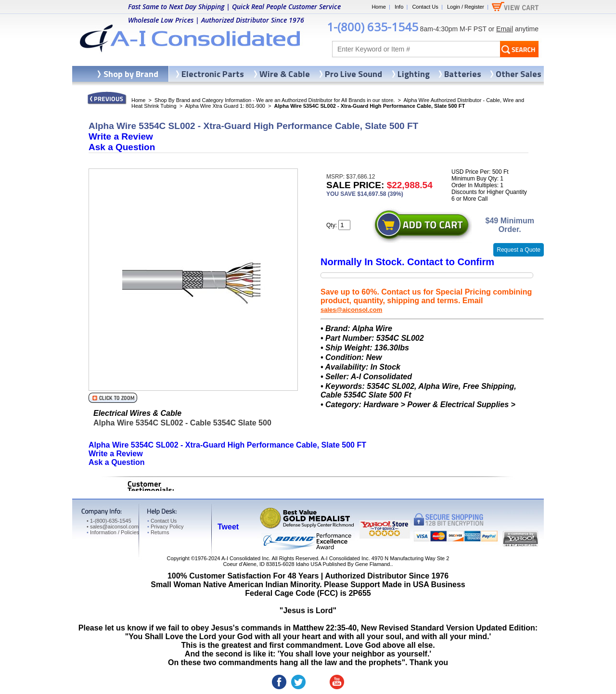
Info (399, 7)
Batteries (463, 74)
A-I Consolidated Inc (245, 558)
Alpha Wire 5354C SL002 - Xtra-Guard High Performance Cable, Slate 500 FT (227, 445)
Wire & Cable (285, 74)
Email (505, 29)
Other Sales (519, 74)
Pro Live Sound (353, 74)
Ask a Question (122, 147)
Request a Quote (519, 250)
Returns (158, 532)
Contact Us (425, 7)
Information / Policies (113, 532)
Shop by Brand (131, 74)
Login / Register (466, 7)
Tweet (228, 527)
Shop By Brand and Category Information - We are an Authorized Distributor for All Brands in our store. (275, 100)
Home (379, 7)
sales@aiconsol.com (351, 310)
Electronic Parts (213, 74)
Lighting (414, 74)
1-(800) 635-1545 (372, 27)
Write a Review (121, 136)
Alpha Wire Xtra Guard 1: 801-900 (225, 106)
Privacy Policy (165, 527)
